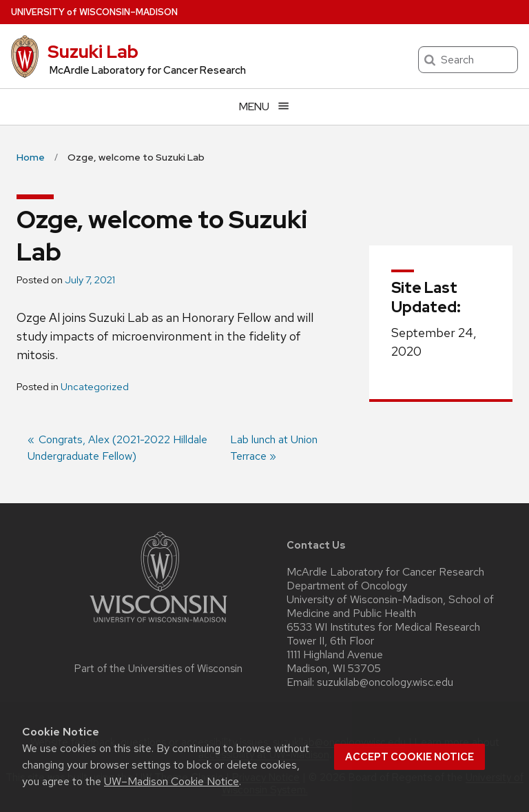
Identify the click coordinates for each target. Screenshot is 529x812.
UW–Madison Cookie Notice (172, 781)
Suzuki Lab (93, 52)
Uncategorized (95, 387)
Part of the (158, 669)
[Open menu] (264, 106)
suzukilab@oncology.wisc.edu (385, 682)
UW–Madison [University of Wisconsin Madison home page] (94, 12)
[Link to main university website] (158, 625)
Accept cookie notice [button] (409, 757)
